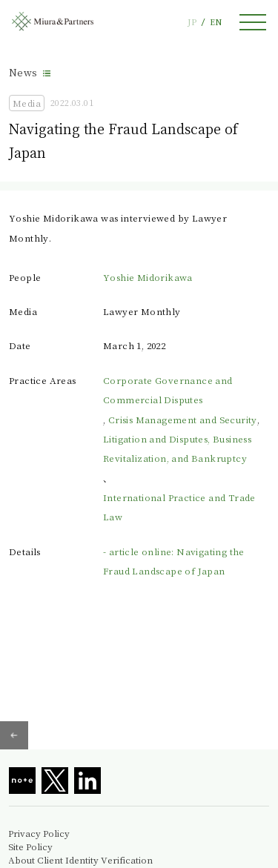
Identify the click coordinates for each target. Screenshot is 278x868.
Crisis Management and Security (183, 419)
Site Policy (30, 847)
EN (216, 22)
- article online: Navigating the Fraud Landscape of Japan (174, 561)
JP (192, 22)
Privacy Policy (39, 833)
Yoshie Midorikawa (148, 277)
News (23, 72)
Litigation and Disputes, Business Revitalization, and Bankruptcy (177, 448)
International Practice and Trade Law (179, 507)
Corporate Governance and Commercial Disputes (168, 390)
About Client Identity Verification (80, 860)
